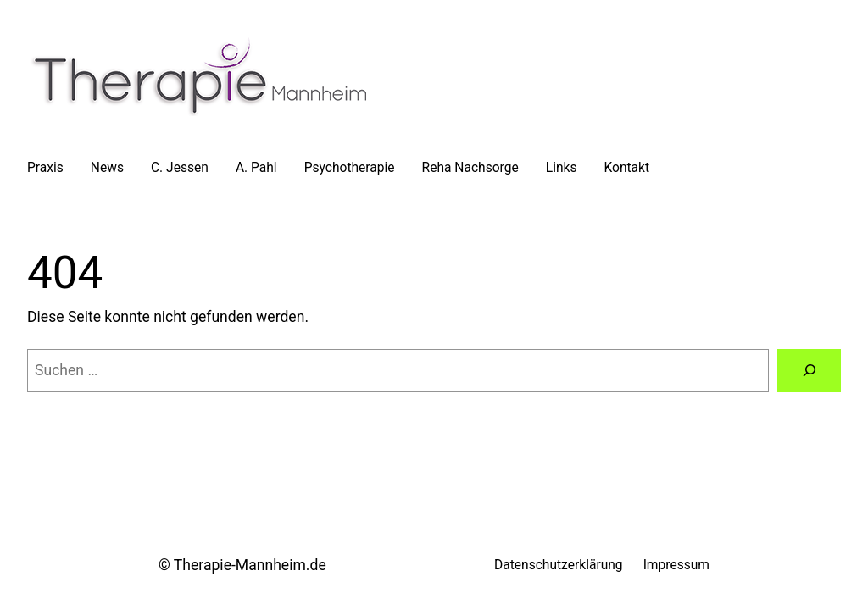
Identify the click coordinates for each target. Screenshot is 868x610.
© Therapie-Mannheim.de (242, 565)
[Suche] (809, 371)
